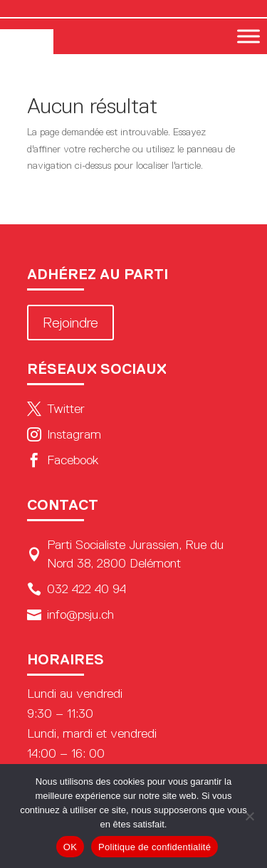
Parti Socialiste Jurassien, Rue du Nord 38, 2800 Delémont (125, 554)
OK (70, 847)
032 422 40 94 (77, 589)
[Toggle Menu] (248, 36)
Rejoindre (70, 323)
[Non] (249, 816)
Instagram (64, 434)
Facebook (63, 460)
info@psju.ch (70, 615)
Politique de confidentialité (155, 847)
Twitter (56, 409)
